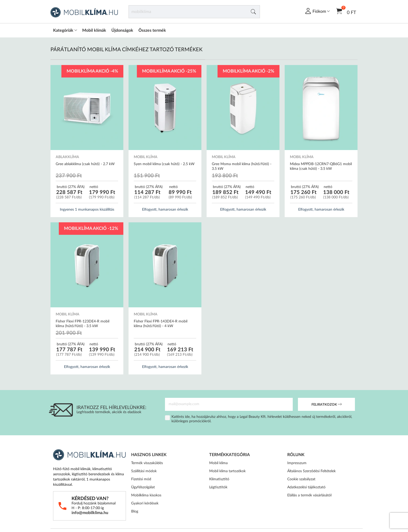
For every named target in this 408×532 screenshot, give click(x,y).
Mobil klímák (94, 30)
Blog (135, 511)
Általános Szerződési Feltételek (311, 471)
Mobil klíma (218, 463)
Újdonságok (122, 30)
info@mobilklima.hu (90, 513)
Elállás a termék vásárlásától (309, 495)
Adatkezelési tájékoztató (306, 487)
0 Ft (346, 11)
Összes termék (152, 30)
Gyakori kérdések (145, 503)
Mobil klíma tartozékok (227, 471)
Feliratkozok (327, 405)
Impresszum (297, 463)
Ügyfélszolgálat (143, 487)
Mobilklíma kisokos (146, 495)
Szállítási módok (144, 471)
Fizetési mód (141, 479)
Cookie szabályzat (301, 479)
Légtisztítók (218, 487)
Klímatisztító (219, 479)
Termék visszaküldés (147, 463)
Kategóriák (65, 30)
